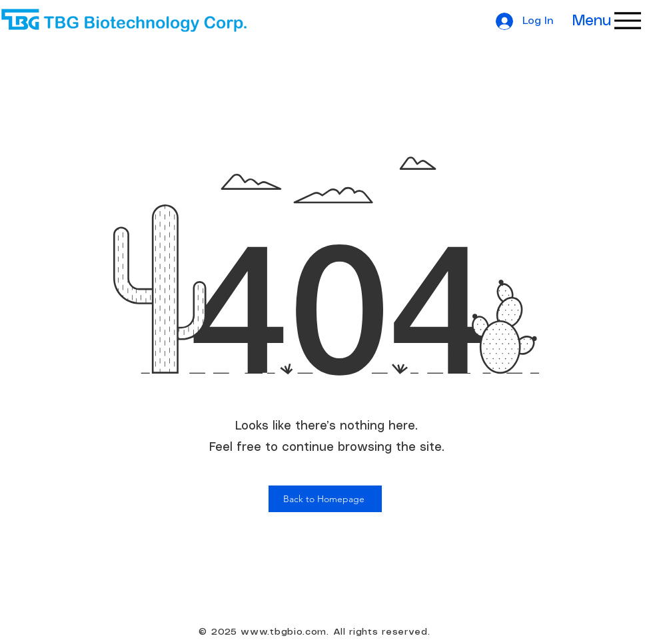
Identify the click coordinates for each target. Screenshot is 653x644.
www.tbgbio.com (284, 632)
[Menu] (599, 21)
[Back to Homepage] (325, 499)
